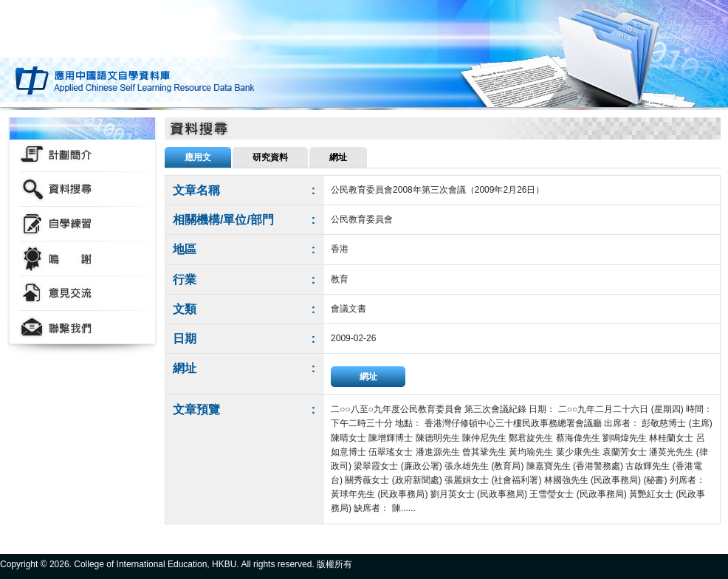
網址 (368, 377)
